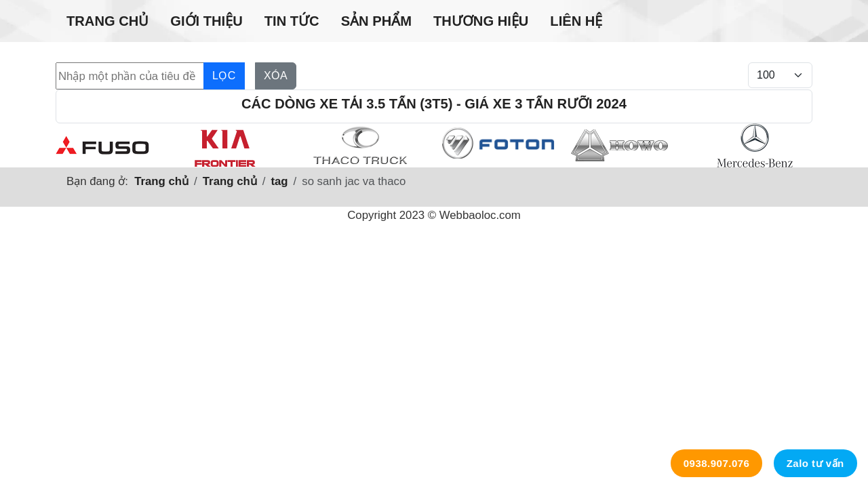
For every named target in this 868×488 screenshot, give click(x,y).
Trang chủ (107, 21)
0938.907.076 (717, 463)
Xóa (276, 76)
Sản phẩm (376, 21)
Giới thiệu (206, 21)
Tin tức (292, 21)
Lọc (224, 76)
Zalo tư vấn (815, 463)
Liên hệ (576, 21)
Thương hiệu (481, 21)
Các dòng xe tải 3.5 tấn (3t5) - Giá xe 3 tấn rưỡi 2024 (434, 104)
